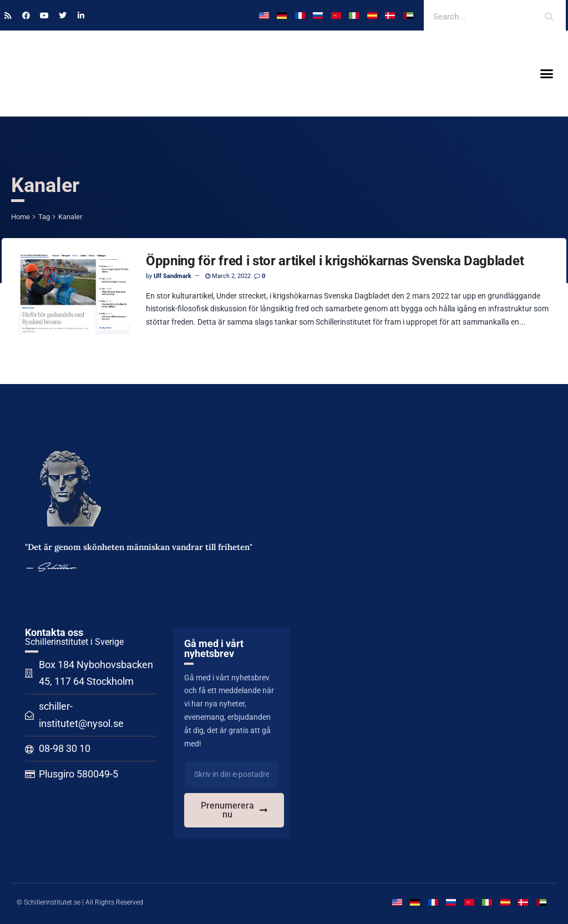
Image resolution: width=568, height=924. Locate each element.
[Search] (549, 17)
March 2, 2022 (228, 276)
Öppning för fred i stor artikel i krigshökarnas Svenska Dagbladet (335, 261)
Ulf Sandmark (173, 276)
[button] (546, 74)
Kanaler (70, 217)
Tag (44, 217)
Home (21, 217)
